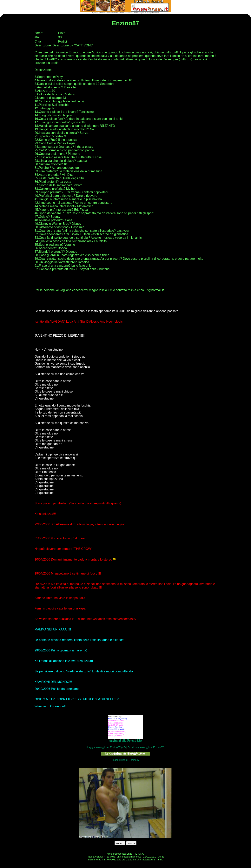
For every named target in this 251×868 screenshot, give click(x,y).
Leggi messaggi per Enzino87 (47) (107, 747)
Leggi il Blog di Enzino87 (125, 760)
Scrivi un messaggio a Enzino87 (146, 747)
